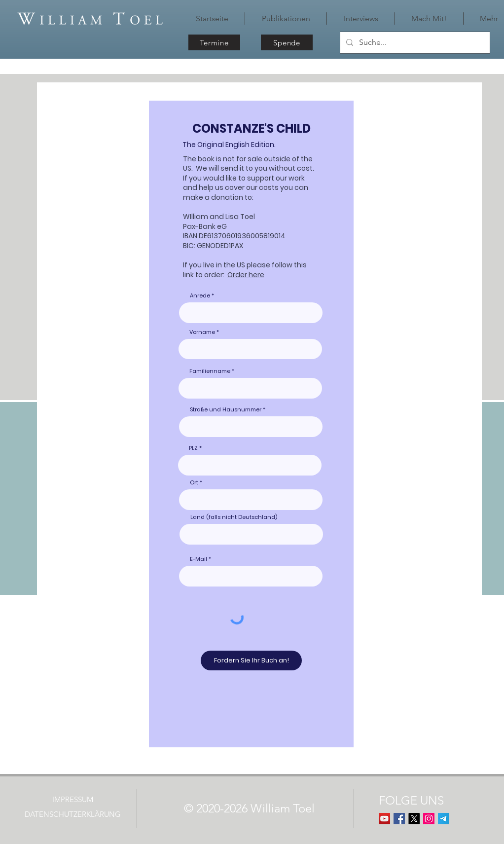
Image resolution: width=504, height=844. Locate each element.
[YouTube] (384, 819)
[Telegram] (444, 819)
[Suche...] (414, 43)
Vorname (202, 332)
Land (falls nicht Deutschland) (234, 517)
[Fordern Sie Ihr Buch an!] (251, 661)
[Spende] (287, 42)
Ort (194, 483)
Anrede (200, 296)
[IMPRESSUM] (73, 799)
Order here (246, 275)
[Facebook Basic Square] (399, 819)
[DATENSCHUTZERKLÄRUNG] (73, 814)
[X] (414, 819)
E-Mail (198, 559)
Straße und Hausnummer (226, 410)
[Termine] (214, 42)
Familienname (210, 371)
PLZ (193, 448)
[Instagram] (429, 819)
